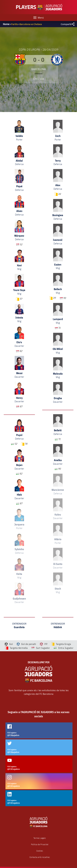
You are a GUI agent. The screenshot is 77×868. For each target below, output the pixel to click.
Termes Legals (40, 838)
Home (6, 24)
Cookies (40, 851)
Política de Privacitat (40, 844)
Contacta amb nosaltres (40, 857)
